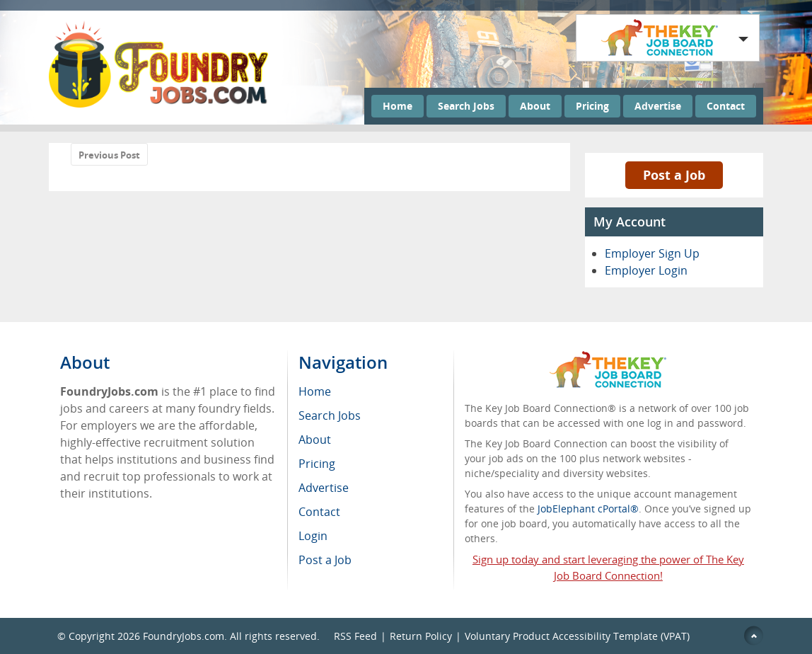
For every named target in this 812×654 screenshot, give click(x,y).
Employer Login (646, 270)
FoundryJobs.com (184, 636)
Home (398, 106)
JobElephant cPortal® (588, 509)
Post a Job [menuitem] (325, 560)
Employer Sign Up (652, 253)
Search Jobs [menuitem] (330, 415)
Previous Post (109, 155)
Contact (726, 106)
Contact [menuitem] (319, 512)
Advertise (658, 106)
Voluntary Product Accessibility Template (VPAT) (577, 636)
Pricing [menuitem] (317, 464)
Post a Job (674, 175)
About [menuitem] (315, 440)
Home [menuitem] (315, 391)
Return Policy (421, 636)
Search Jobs (466, 106)
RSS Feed (355, 636)
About (535, 106)
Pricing (592, 106)
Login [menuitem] (313, 536)
